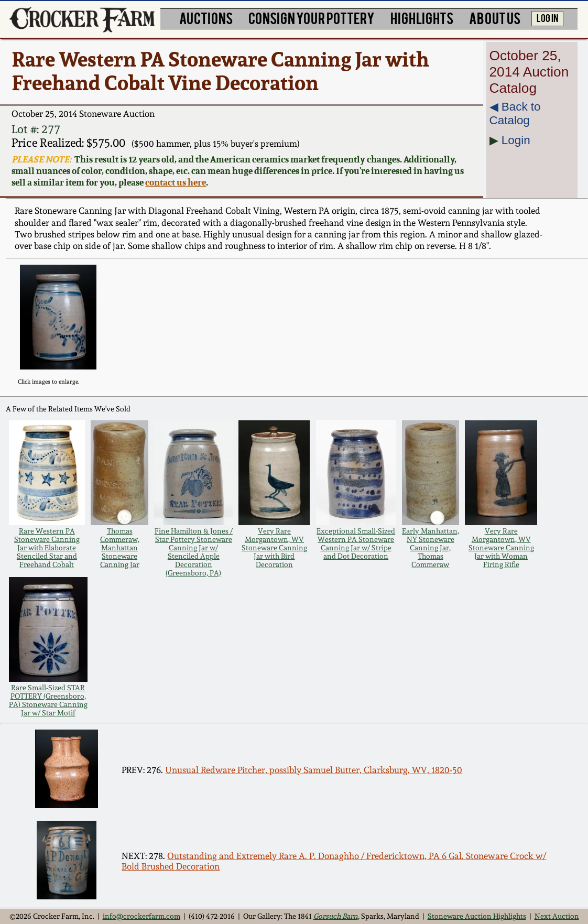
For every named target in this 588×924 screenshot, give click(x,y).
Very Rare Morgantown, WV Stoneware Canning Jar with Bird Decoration (274, 548)
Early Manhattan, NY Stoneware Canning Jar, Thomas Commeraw (431, 548)
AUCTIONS (206, 18)
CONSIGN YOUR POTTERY (312, 18)
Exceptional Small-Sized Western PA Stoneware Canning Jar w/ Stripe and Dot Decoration (356, 543)
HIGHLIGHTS (422, 18)
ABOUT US (495, 18)
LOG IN (547, 18)
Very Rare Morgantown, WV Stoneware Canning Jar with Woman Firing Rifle (501, 548)
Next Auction (557, 916)
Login (516, 140)
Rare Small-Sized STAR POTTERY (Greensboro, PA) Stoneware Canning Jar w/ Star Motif (48, 700)
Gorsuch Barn (336, 916)
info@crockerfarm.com (141, 916)
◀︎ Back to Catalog (515, 113)
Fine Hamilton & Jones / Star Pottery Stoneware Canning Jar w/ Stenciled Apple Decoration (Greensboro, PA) (194, 552)
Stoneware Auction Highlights (477, 916)
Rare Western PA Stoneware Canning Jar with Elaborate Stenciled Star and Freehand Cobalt (47, 548)
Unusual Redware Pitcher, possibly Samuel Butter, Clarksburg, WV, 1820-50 (314, 770)
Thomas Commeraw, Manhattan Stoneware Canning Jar (120, 548)
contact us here (176, 182)
